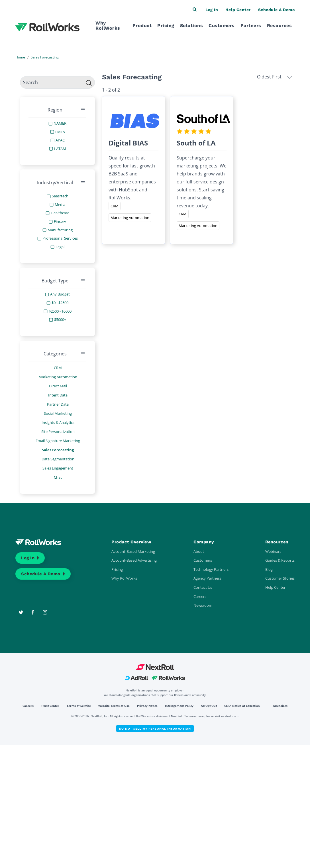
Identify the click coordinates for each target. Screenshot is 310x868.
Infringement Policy (179, 706)
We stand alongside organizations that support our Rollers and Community (155, 695)
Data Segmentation (58, 459)
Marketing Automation (58, 377)
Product (142, 26)
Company (204, 542)
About (199, 551)
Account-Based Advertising (134, 560)
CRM (58, 368)
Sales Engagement (58, 468)
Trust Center (50, 706)
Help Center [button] (238, 10)
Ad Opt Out (209, 706)
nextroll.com (230, 716)
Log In (28, 558)
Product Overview (131, 542)
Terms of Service (79, 706)
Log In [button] (212, 10)
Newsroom (203, 605)
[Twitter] (21, 612)
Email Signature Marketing (58, 441)
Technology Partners (211, 569)
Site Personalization (58, 432)
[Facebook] (33, 612)
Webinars (273, 551)
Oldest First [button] (275, 77)
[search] (57, 82)
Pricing (166, 26)
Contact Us (203, 587)
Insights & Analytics (58, 422)
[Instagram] (45, 612)
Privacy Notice (147, 706)
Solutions (192, 26)
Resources (280, 26)
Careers (200, 596)
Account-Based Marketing (133, 551)
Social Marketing (58, 413)
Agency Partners (207, 578)
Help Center (275, 587)
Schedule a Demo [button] (277, 10)
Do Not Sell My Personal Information (155, 729)
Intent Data (58, 395)
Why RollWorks (108, 26)
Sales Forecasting (58, 450)
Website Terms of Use (114, 706)
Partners (251, 26)
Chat (58, 477)
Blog (269, 569)
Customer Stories (280, 578)
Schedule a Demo (41, 574)
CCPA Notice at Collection (242, 706)
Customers (222, 26)
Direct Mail (58, 386)
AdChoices (280, 706)
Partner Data (58, 404)
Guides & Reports (280, 560)
